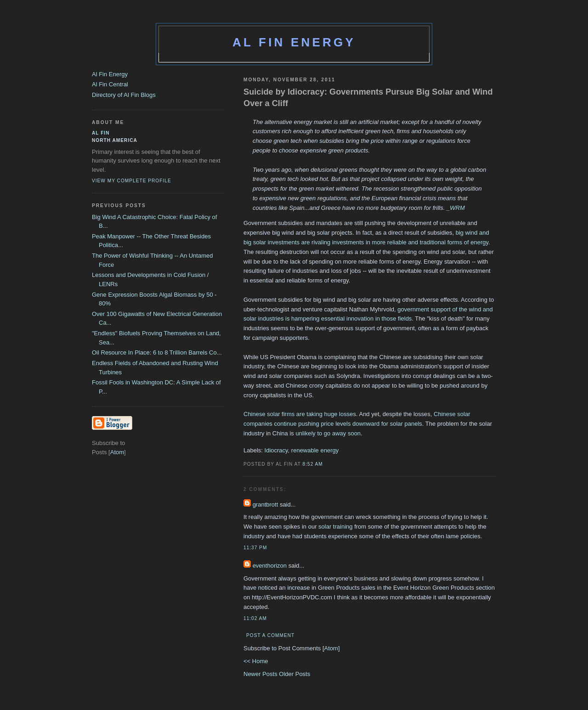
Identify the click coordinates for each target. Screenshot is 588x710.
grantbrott (266, 504)
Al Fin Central (110, 84)
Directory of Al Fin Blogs (124, 95)
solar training (335, 527)
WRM (457, 208)
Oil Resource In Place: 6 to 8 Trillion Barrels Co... (157, 352)
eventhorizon (270, 566)
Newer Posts (261, 674)
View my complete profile (132, 181)
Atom (331, 648)
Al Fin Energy (294, 42)
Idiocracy (276, 450)
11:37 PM (255, 548)
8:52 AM (313, 464)
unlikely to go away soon (328, 433)
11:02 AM (255, 618)
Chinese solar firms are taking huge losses (300, 414)
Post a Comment (270, 635)
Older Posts (294, 674)
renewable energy (315, 450)
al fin (101, 133)
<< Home (256, 661)
